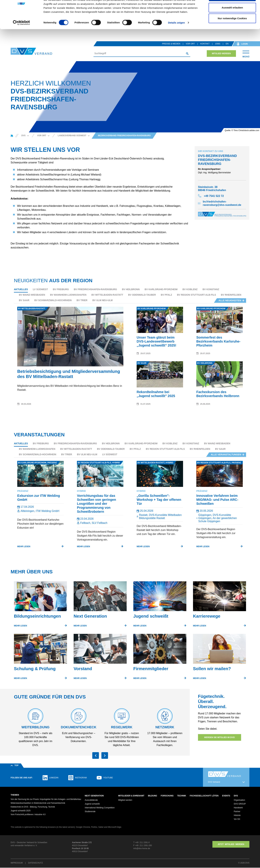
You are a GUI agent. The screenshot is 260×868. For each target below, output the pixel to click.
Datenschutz (35, 863)
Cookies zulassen (232, 9)
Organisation (239, 800)
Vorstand (83, 669)
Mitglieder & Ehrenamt (131, 796)
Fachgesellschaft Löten (204, 796)
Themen (15, 795)
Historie (237, 816)
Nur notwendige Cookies (232, 30)
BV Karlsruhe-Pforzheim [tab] (161, 289)
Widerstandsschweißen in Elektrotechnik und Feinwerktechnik (38, 803)
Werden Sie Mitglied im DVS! (219, 737)
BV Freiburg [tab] (61, 289)
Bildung (153, 796)
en (227, 44)
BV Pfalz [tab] (166, 295)
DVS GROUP (240, 804)
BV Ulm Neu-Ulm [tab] (102, 300)
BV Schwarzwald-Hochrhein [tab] (53, 300)
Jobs (218, 44)
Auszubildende (91, 800)
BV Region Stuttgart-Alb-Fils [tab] (196, 295)
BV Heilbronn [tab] (131, 289)
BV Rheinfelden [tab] (231, 295)
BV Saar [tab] (24, 300)
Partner (237, 812)
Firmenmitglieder (151, 669)
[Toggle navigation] (246, 53)
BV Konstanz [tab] (211, 289)
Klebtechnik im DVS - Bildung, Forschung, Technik (33, 807)
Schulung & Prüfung (35, 669)
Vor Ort (190, 44)
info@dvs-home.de (142, 849)
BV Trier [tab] (82, 300)
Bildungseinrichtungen (37, 616)
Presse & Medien (171, 44)
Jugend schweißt (151, 616)
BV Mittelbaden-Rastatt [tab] (107, 295)
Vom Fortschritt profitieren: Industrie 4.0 (28, 815)
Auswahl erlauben (232, 20)
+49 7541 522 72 (214, 196)
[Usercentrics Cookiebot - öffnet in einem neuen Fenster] (21, 35)
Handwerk (238, 808)
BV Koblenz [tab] (190, 289)
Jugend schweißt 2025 (21, 811)
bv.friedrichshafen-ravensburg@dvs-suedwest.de (222, 203)
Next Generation (90, 616)
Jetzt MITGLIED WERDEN (231, 845)
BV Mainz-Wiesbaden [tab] (32, 295)
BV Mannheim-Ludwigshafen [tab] (68, 295)
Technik (182, 796)
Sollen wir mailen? (212, 669)
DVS (236, 796)
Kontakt (205, 44)
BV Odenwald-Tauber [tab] (142, 295)
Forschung (167, 796)
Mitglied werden (221, 54)
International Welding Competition (100, 808)
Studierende (90, 812)
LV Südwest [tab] (40, 289)
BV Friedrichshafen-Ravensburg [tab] (95, 289)
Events (226, 796)
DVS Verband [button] (214, 782)
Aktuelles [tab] (21, 289)
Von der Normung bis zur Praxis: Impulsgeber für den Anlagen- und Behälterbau (46, 800)
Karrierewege (207, 616)
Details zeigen (176, 35)
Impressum (17, 863)
